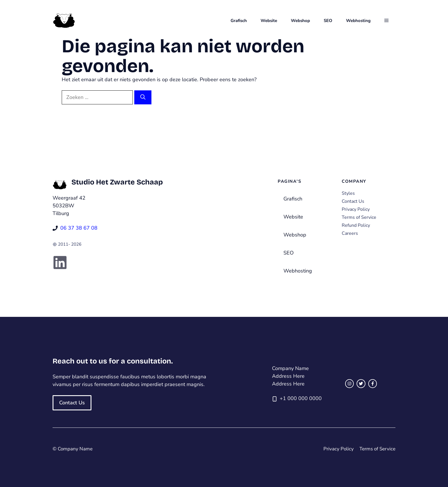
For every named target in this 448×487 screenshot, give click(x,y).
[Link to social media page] (60, 263)
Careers (350, 233)
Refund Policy (356, 225)
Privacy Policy (356, 209)
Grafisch (239, 21)
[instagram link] (349, 383)
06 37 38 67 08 (79, 228)
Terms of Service (359, 217)
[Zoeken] (143, 97)
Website (269, 21)
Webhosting (358, 21)
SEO (328, 21)
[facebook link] (373, 383)
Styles (348, 193)
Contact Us (353, 201)
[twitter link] (361, 383)
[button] (386, 21)
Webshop (300, 21)
